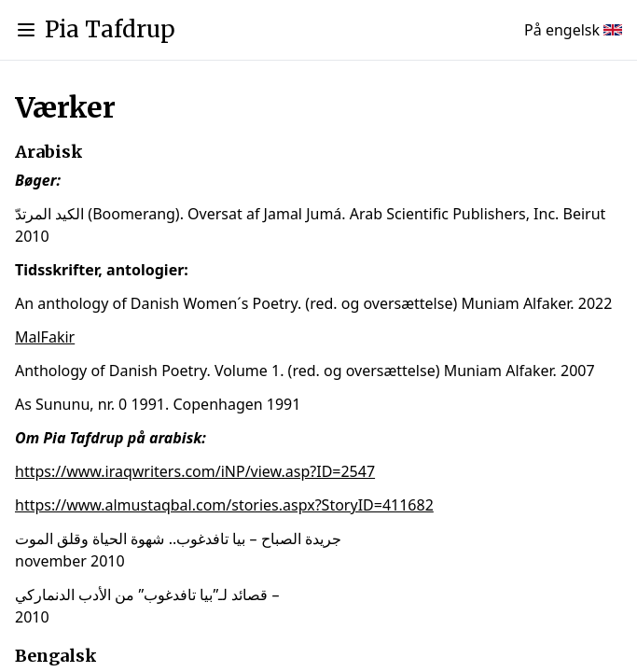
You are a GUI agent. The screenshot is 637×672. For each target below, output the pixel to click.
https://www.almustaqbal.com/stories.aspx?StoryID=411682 (224, 505)
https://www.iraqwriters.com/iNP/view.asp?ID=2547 (195, 471)
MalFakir (45, 337)
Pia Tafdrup (110, 29)
